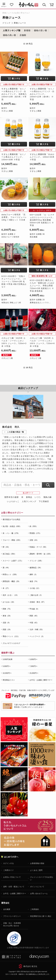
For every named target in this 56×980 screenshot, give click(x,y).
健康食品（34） (36, 568)
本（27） (6, 588)
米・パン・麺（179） (11, 533)
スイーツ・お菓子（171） (13, 561)
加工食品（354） (9, 554)
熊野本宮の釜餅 (12, 497)
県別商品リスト (9, 680)
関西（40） (34, 616)
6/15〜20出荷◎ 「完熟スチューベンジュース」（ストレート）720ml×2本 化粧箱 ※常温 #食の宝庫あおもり (14, 282)
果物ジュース (20, 23)
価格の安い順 (41, 30)
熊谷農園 (34, 237)
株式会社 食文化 (30, 966)
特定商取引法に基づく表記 (41, 916)
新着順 (27, 30)
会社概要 (7, 909)
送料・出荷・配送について (14, 887)
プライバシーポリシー (12, 916)
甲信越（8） (34, 609)
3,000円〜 (33, 659)
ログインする (8, 863)
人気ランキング (29, 501)
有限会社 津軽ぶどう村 (11, 303)
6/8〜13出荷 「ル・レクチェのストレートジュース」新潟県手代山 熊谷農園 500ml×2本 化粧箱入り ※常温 (42, 220)
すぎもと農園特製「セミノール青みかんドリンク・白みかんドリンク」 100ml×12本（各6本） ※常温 (42, 94)
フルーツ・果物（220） (12, 540)
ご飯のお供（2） (36, 595)
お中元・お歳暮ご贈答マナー (41, 680)
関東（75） (7, 609)
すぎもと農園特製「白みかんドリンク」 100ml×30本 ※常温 (42, 157)
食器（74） (34, 581)
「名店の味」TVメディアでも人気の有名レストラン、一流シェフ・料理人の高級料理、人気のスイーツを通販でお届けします (28, 841)
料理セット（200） (10, 575)
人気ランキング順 (12, 30)
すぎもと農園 (7, 111)
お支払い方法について (12, 877)
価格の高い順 (10, 35)
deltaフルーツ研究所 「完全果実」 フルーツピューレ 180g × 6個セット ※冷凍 (14, 217)
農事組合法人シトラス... (40, 303)
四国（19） (7, 630)
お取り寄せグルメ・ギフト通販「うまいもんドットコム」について (28, 825)
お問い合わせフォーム (39, 894)
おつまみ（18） (9, 602)
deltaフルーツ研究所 (10, 237)
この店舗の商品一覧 (15, 432)
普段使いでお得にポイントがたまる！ (30, 706)
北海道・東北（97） (38, 602)
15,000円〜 (34, 673)
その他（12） (35, 588)
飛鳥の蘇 (48, 497)
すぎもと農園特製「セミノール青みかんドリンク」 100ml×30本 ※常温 (14, 157)
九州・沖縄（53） (37, 630)
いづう (38, 497)
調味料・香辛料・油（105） (41, 554)
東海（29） (7, 616)
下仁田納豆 (44, 501)
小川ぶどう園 (7, 358)
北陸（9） (7, 623)
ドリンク (6, 23)
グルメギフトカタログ (11, 643)
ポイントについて (37, 887)
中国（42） (34, 623)
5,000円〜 (7, 666)
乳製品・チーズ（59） (38, 547)
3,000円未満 (7, 659)
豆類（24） (34, 540)
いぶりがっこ (13, 501)
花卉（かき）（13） (11, 595)
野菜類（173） (35, 533)
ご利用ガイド (8, 870)
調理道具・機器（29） (11, 581)
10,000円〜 (7, 673)
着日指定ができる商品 (11, 519)
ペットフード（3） (37, 636)
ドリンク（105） (36, 561)
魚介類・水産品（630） (12, 526)
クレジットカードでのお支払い (42, 878)
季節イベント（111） (11, 636)
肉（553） (34, 526)
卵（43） (6, 547)
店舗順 (23, 35)
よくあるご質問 (36, 870)
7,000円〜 (33, 666)
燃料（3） (34, 575)
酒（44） (6, 568)
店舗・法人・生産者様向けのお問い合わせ (12, 924)
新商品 (29, 497)
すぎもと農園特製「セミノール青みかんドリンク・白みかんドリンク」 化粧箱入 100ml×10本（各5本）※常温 (14, 94)
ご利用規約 (35, 909)
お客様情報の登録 (37, 863)
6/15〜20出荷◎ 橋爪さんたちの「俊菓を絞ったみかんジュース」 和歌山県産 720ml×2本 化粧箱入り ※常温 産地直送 (42, 286)
